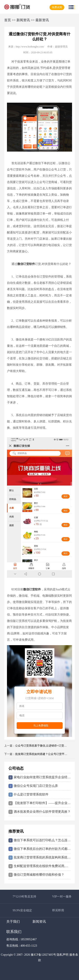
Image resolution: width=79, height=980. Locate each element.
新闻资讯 (23, 20)
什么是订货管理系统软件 (28, 795)
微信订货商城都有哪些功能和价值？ (36, 875)
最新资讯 (42, 20)
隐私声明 (63, 955)
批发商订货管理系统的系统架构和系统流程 (39, 858)
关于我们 (13, 922)
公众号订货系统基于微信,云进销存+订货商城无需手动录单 (42, 746)
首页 (8, 20)
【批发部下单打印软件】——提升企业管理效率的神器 (39, 803)
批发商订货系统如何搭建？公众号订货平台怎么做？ (42, 754)
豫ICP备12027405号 (43, 955)
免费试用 (57, 7)
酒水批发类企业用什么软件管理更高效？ (39, 812)
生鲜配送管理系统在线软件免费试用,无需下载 (39, 866)
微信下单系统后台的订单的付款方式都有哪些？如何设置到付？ (39, 849)
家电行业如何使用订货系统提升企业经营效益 (39, 777)
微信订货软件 (26, 264)
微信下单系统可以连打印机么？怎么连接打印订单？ (39, 840)
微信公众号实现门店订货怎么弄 (33, 786)
